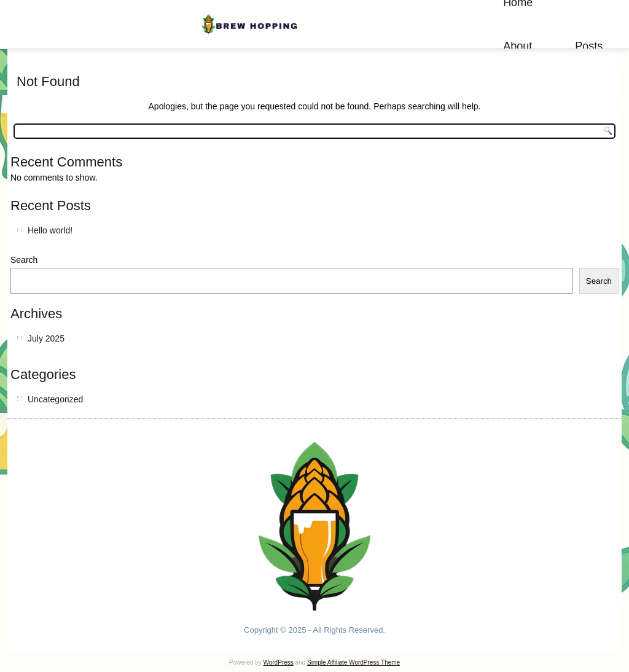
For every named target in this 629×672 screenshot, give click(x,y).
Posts (589, 46)
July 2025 (46, 338)
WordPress (278, 662)
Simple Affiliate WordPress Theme (354, 662)
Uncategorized (55, 399)
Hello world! (50, 230)
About (518, 46)
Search (24, 260)
